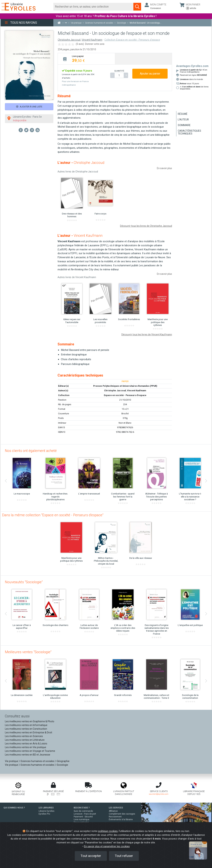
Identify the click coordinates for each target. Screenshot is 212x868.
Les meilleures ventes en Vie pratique (26, 747)
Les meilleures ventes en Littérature (25, 740)
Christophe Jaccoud (69, 40)
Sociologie (62, 765)
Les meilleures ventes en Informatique (26, 725)
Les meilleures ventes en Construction (26, 729)
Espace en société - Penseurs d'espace (125, 395)
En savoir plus (164, 168)
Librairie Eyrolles (47, 811)
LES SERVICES (116, 808)
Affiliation (113, 811)
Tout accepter (91, 856)
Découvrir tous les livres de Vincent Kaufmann (147, 335)
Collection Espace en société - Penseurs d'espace (132, 40)
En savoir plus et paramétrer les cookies (107, 846)
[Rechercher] (93, 7)
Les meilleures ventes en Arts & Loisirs (26, 744)
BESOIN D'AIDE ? (82, 808)
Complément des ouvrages (122, 814)
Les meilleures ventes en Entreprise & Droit (29, 732)
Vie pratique (12, 761)
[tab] (86, 59)
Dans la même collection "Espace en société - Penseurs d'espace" (53, 515)
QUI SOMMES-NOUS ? (14, 808)
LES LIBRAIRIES (46, 808)
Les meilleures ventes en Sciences (24, 736)
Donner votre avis (95, 44)
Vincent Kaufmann (92, 40)
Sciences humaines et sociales (37, 761)
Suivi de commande (83, 811)
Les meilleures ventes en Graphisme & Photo (30, 721)
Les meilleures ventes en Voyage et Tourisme (30, 751)
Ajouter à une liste (29, 107)
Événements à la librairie (121, 819)
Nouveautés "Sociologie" (24, 582)
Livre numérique (82, 819)
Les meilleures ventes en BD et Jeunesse (28, 755)
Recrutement (115, 817)
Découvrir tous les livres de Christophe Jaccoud (146, 226)
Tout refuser (124, 856)
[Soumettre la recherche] (137, 7)
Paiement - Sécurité (83, 817)
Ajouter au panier (150, 74)
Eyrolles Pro (44, 814)
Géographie (63, 761)
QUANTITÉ (119, 71)
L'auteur (183, 120)
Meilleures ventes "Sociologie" (28, 652)
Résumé (183, 114)
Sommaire (184, 125)
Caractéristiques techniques (189, 132)
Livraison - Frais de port (85, 814)
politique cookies (108, 831)
